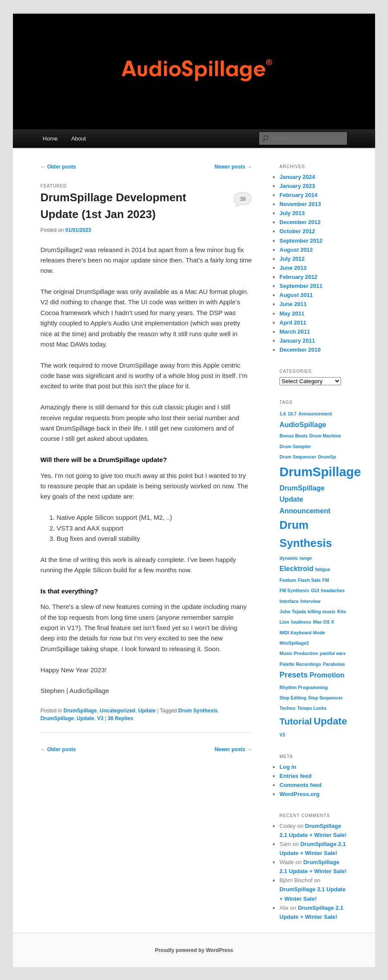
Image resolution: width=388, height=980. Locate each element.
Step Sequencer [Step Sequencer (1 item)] (326, 698)
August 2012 (296, 250)
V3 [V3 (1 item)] (282, 735)
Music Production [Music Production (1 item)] (299, 653)
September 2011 (301, 286)
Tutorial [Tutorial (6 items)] (296, 721)
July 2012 (292, 259)
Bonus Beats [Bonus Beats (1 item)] (293, 436)
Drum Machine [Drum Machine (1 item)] (325, 436)
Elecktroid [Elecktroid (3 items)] (296, 568)
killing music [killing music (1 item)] (322, 612)
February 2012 (298, 277)
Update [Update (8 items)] (330, 721)
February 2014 (298, 195)
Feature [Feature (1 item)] (288, 580)
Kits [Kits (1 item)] (342, 612)
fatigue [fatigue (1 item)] (323, 569)
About (78, 139)
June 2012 (293, 268)
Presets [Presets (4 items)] (294, 675)
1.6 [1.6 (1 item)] (283, 414)
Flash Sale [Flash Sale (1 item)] (309, 580)
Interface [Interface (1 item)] (289, 601)
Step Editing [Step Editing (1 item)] (293, 698)
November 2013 (300, 204)
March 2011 (295, 332)
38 (243, 199)
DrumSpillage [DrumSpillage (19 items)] (320, 472)
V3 (100, 718)
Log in (288, 767)
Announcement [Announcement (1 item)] (315, 414)
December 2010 (300, 350)
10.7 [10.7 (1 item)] (292, 414)
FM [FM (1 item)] (326, 580)
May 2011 (292, 314)
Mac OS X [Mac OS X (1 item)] (324, 622)
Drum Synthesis (198, 711)
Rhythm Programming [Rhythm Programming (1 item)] (304, 687)
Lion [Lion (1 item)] (284, 622)
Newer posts (233, 167)
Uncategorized (117, 711)
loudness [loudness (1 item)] (301, 622)
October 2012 (297, 231)
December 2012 (300, 222)
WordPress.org (299, 794)
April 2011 (293, 323)
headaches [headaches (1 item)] (333, 590)
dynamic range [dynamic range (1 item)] (296, 558)
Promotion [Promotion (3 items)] (327, 675)
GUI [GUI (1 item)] (315, 590)
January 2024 (297, 177)
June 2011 (293, 304)
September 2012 (301, 241)
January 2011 (297, 341)
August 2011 (296, 295)
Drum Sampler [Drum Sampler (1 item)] (295, 446)
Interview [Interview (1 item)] (310, 601)
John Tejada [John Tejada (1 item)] (293, 612)
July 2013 (292, 213)
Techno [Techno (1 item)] (287, 708)
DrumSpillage (80, 711)
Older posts (58, 167)
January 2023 (297, 186)
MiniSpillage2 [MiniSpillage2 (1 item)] (294, 643)
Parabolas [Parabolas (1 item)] (334, 664)
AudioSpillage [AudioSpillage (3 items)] (303, 424)
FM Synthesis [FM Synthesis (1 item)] (294, 590)
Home (50, 139)
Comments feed (300, 785)
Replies (120, 718)
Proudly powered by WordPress (194, 950)
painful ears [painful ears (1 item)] (333, 653)
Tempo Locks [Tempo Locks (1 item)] (312, 708)
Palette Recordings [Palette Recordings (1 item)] (300, 664)
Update (147, 711)
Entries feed (295, 776)
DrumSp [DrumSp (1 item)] (327, 457)
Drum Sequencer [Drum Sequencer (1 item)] (298, 457)
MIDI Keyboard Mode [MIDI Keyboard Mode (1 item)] (302, 633)
